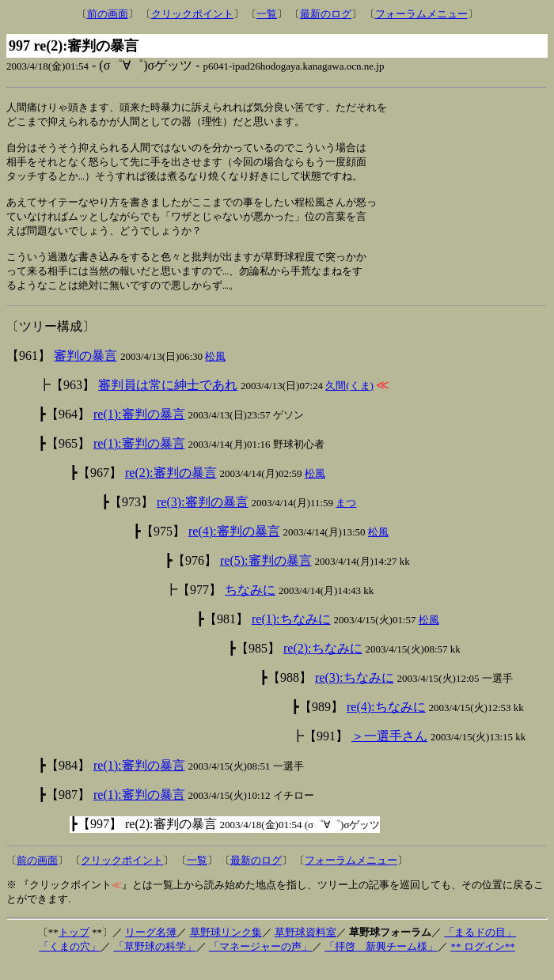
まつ (346, 518)
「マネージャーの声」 (260, 962)
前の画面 (108, 14)
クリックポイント (192, 14)
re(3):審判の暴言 (203, 518)
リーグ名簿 (151, 948)
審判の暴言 (85, 371)
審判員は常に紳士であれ (168, 401)
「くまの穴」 (70, 962)
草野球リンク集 (226, 948)
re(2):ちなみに (323, 664)
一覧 (267, 14)
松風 (215, 372)
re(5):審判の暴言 (266, 576)
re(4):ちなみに (386, 723)
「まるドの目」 (480, 948)
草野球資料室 (305, 948)
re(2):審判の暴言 (171, 488)
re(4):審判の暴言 (234, 547)
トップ (74, 948)
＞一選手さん (389, 752)
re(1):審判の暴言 (139, 430)
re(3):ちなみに (355, 693)
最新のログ (326, 14)
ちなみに (250, 605)
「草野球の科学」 (155, 962)
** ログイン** (482, 962)
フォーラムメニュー (421, 14)
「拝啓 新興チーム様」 (381, 962)
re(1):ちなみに (291, 635)
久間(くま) (349, 401)
